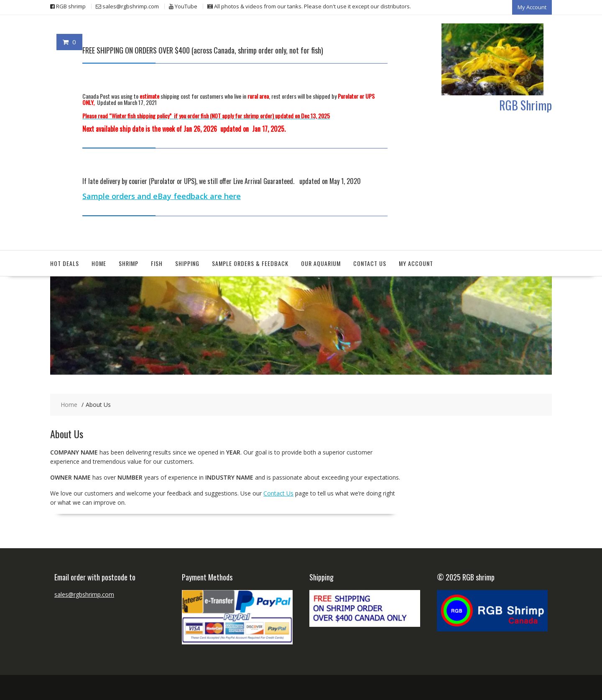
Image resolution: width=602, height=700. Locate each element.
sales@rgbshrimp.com (84, 594)
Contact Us (370, 263)
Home (99, 263)
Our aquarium (321, 263)
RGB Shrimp (525, 105)
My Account (532, 7)
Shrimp (129, 263)
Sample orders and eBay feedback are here (162, 196)
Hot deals (65, 263)
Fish (157, 263)
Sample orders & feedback (250, 263)
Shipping (187, 263)
